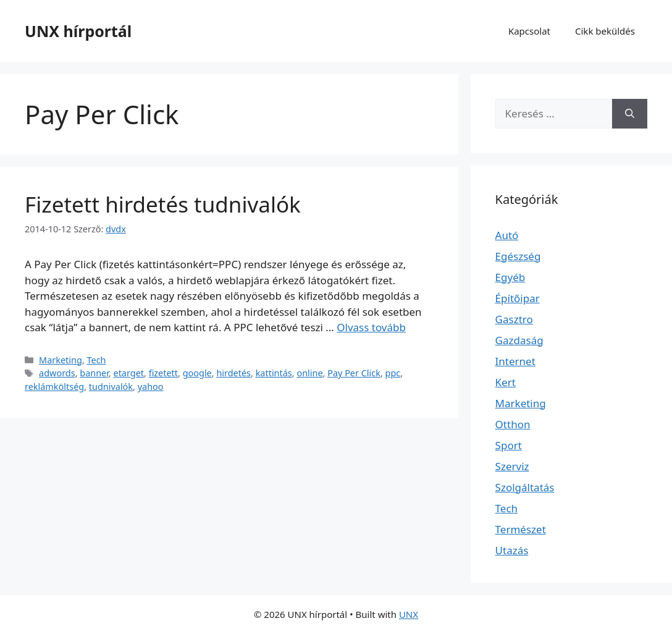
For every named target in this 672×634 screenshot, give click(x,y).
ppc (393, 373)
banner (94, 373)
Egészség (518, 256)
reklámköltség (54, 387)
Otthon (513, 424)
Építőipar (518, 298)
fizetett (163, 373)
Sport (509, 445)
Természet (521, 529)
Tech (96, 360)
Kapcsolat (529, 31)
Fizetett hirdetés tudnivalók (163, 204)
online (309, 373)
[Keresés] (630, 114)
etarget (129, 373)
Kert (506, 382)
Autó (507, 235)
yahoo (151, 387)
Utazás (512, 550)
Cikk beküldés (605, 31)
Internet (515, 361)
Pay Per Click (354, 373)
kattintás (274, 373)
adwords (57, 373)
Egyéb (510, 277)
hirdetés (233, 373)
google (197, 373)
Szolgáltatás (525, 487)
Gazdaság (519, 340)
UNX (409, 614)
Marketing (61, 360)
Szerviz (512, 466)
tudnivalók (111, 387)
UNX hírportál (78, 31)
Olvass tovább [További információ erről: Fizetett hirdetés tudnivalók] (371, 327)
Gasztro (514, 319)
